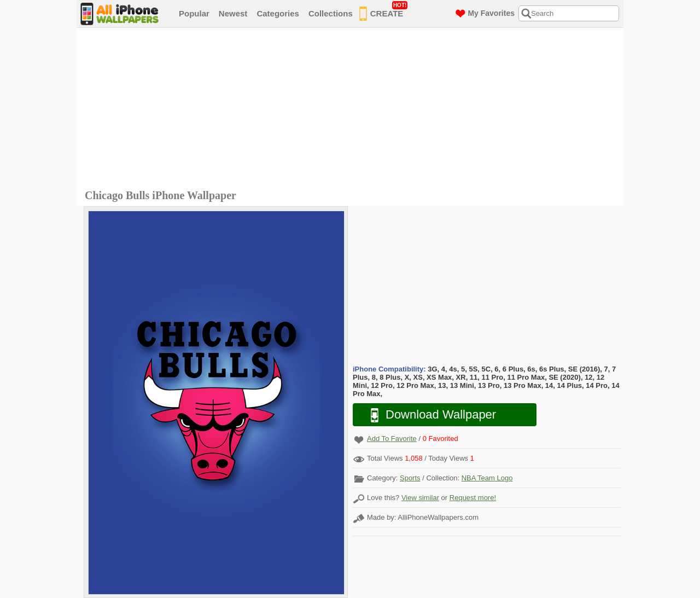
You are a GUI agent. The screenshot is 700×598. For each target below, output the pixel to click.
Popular (194, 13)
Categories (278, 13)
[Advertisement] (353, 110)
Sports (410, 478)
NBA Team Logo (487, 478)
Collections (331, 13)
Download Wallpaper (428, 415)
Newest (233, 13)
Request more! (473, 498)
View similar (420, 498)
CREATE (384, 11)
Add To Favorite (392, 439)
